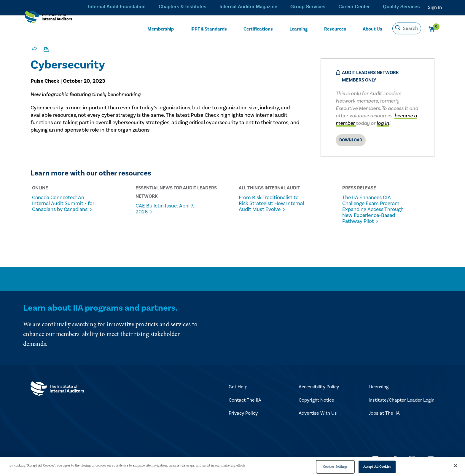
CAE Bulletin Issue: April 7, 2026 (169, 209)
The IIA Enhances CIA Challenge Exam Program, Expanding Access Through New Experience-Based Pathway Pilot (376, 210)
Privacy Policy (243, 413)
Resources (335, 29)
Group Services (313, 7)
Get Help (238, 387)
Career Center (357, 7)
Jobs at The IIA (384, 413)
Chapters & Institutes (193, 7)
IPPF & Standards (209, 29)
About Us (373, 29)
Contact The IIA (245, 400)
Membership (160, 29)
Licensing (379, 387)
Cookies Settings (335, 467)
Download (351, 140)
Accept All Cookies (377, 467)
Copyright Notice (316, 400)
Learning (299, 29)
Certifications (259, 29)
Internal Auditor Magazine (256, 7)
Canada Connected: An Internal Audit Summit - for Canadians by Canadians (63, 207)
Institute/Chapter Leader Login (402, 400)
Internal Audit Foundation (130, 7)
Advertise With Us (318, 413)
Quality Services (403, 7)
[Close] (456, 466)
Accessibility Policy (319, 387)
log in (383, 123)
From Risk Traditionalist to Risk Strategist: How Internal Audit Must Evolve (273, 207)
